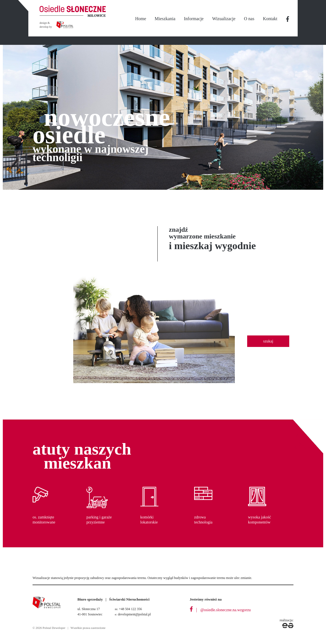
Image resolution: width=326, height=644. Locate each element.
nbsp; (288, 19)
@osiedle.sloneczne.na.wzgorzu (226, 610)
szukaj (268, 341)
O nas (249, 19)
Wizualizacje (224, 19)
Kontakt (270, 19)
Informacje (194, 19)
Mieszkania (165, 19)
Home (141, 19)
